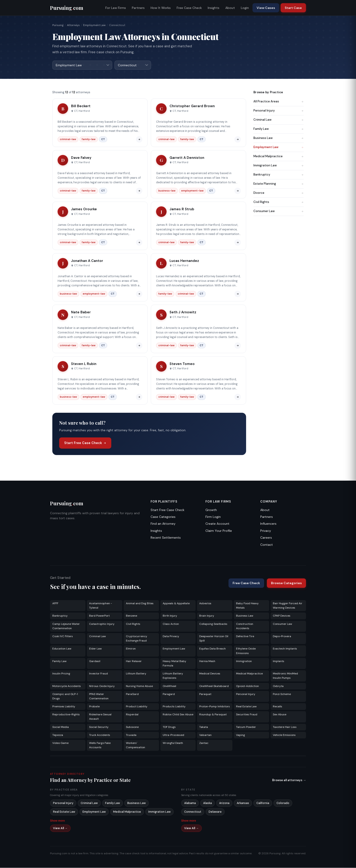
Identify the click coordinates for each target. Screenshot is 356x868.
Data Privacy (171, 636)
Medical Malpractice (279, 156)
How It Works (161, 8)
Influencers (268, 524)
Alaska (207, 803)
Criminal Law (279, 120)
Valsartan (205, 735)
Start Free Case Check (85, 443)
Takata (204, 727)
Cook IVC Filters (63, 636)
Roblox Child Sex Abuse (178, 715)
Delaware (215, 812)
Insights (214, 8)
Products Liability (174, 707)
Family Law (279, 129)
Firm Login (213, 517)
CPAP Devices (282, 616)
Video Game (60, 743)
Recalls (278, 707)
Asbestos (205, 604)
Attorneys (73, 25)
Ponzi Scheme (282, 694)
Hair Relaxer (134, 661)
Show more (57, 821)
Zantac (204, 743)
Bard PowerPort (99, 616)
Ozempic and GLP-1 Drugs (65, 696)
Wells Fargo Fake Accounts (100, 745)
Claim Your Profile (219, 531)
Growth (211, 510)
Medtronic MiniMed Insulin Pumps (285, 676)
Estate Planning (279, 184)
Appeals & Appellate (176, 604)
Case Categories (163, 517)
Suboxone (132, 727)
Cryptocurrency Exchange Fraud (137, 639)
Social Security (99, 727)
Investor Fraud (98, 674)
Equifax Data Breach (213, 649)
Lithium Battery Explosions (173, 676)
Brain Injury (207, 616)
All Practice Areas (279, 102)
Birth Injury (170, 616)
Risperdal (132, 715)
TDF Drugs (169, 727)
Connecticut (193, 812)
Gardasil (95, 661)
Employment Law (94, 25)
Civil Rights (279, 202)
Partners (138, 8)
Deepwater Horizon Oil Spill (214, 639)
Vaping (240, 735)
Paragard (169, 694)
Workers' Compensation (135, 745)
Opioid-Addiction (247, 686)
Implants (279, 661)
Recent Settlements (166, 538)
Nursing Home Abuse (139, 686)
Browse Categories (286, 583)
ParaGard (132, 694)
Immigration (244, 661)
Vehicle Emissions (284, 735)
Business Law (279, 138)
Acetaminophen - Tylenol (101, 606)
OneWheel (169, 686)
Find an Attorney (163, 524)
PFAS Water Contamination (99, 696)
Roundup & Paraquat (213, 715)
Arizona (224, 803)
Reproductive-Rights (66, 715)
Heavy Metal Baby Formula (174, 664)
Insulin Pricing (61, 674)
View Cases (266, 8)
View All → (60, 828)
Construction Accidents (245, 626)
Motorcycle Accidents (67, 686)
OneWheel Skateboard (214, 686)
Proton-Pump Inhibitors (215, 707)
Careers (266, 538)
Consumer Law (279, 211)
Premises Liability (64, 707)
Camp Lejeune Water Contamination (66, 626)
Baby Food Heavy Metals (247, 606)
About (230, 8)
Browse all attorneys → (289, 780)
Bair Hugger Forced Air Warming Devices (288, 606)
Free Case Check (189, 8)
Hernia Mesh (207, 661)
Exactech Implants (285, 649)
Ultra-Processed (173, 735)
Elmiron (131, 649)
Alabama (190, 803)
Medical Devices (210, 674)
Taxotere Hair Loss (285, 727)
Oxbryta (278, 686)
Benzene (132, 616)
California (263, 803)
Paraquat (205, 694)
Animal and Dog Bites (140, 604)
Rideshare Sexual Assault (100, 717)
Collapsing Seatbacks (213, 624)
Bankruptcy (279, 175)
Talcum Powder (246, 727)
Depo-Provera (282, 636)
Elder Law (95, 649)
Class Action (171, 624)
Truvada (131, 735)
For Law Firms (116, 8)
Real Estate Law (246, 707)
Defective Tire (245, 636)
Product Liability (137, 707)
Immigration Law (279, 166)
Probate (94, 707)
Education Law (62, 649)
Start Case (293, 8)
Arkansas (243, 803)
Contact (267, 545)
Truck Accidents (100, 735)
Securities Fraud (247, 715)
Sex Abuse (280, 715)
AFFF (55, 604)
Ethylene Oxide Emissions (246, 651)
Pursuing (58, 25)
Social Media (61, 727)
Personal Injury (279, 111)
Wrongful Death (173, 743)
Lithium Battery (136, 674)
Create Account (217, 524)
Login (245, 8)
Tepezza (58, 735)
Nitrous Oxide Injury (102, 686)
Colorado (283, 803)
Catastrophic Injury (102, 624)
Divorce (279, 193)
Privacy (266, 531)
